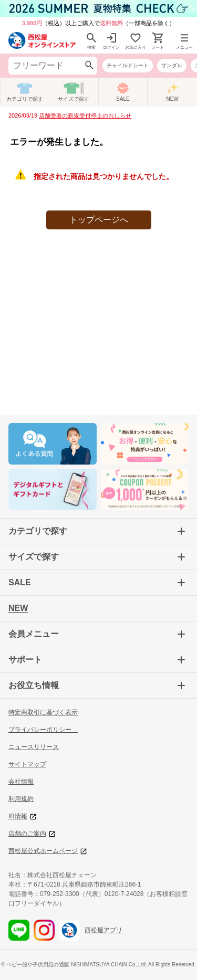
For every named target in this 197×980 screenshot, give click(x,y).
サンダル (172, 65)
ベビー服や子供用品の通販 (38, 965)
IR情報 (22, 816)
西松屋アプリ (91, 930)
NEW (18, 608)
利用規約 (21, 799)
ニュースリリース (34, 747)
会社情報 (21, 782)
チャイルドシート (128, 65)
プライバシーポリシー (43, 730)
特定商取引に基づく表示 (43, 712)
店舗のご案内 (32, 834)
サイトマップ (27, 764)
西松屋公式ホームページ (48, 851)
